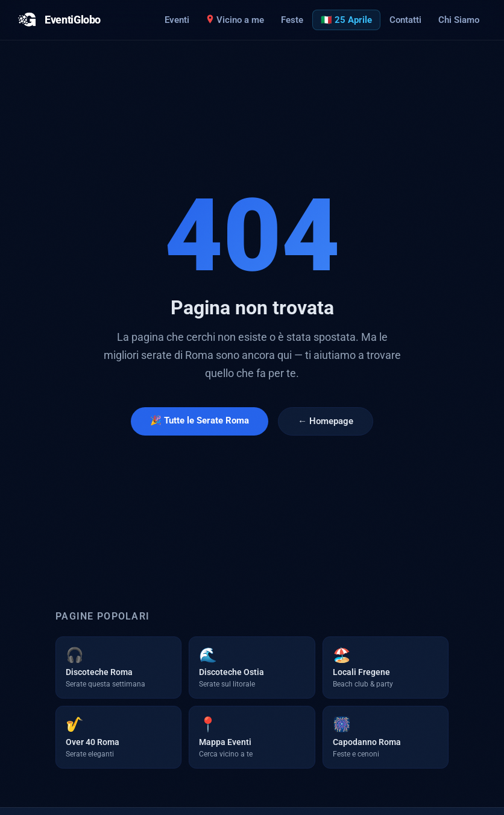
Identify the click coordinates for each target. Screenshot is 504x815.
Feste (292, 20)
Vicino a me (235, 20)
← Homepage (326, 421)
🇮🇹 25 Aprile (346, 20)
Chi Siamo (459, 20)
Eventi (177, 20)
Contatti (405, 20)
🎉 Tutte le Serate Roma (200, 420)
